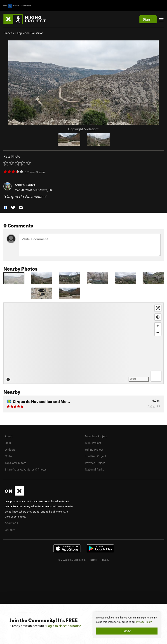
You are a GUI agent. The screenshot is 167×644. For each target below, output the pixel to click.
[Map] (83, 343)
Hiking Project (94, 450)
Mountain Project (96, 436)
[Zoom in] (158, 326)
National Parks (94, 469)
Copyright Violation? (83, 129)
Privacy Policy (144, 622)
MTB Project (93, 443)
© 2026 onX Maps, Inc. (72, 560)
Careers (10, 530)
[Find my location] (158, 317)
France (8, 33)
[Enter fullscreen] (158, 308)
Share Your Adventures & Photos (26, 469)
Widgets (10, 450)
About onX (12, 523)
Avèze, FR (46, 190)
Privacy (105, 560)
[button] (5, 207)
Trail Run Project (95, 456)
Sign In (148, 19)
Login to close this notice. (64, 626)
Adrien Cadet (25, 185)
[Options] (156, 376)
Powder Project (95, 463)
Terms (93, 560)
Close (127, 631)
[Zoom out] (158, 332)
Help (8, 443)
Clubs (8, 456)
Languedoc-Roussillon (29, 33)
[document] (127, 625)
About (9, 436)
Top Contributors (15, 463)
